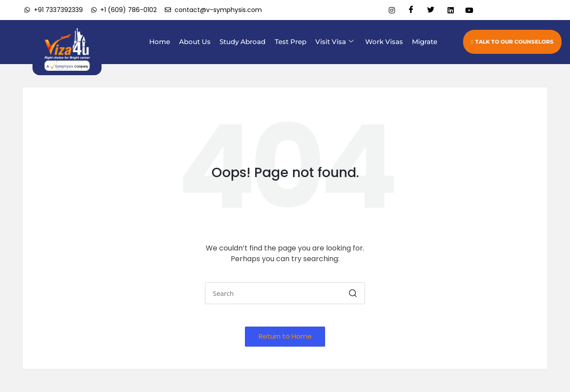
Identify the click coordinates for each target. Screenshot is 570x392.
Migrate (425, 42)
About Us (204, 42)
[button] (353, 293)
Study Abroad (250, 42)
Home (171, 42)
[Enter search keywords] (285, 293)
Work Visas (386, 42)
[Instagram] (388, 10)
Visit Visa (338, 42)
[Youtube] (467, 10)
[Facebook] (408, 10)
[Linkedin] (447, 10)
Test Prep (296, 42)
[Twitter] (427, 10)
